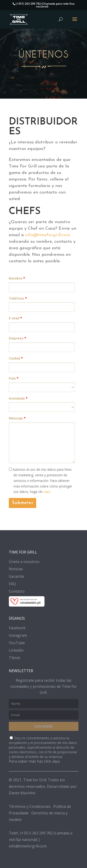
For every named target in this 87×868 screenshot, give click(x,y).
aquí (47, 492)
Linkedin (16, 650)
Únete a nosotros (24, 562)
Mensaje (17, 418)
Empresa (18, 338)
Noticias (16, 569)
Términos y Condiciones (30, 806)
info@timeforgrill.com (48, 235)
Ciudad (16, 358)
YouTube (17, 643)
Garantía (16, 576)
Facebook (17, 628)
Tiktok (14, 658)
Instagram (18, 635)
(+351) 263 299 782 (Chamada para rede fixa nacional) (45, 5)
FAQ (12, 584)
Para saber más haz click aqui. (35, 761)
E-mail (15, 318)
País (14, 378)
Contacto (17, 591)
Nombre (17, 278)
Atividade (18, 398)
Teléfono (18, 298)
